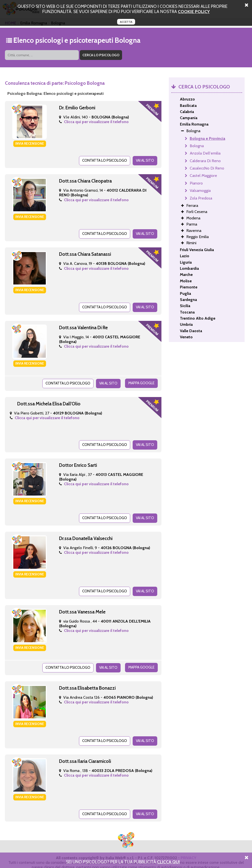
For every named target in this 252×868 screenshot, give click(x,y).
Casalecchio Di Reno (207, 168)
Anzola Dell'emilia (205, 153)
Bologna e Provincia (207, 138)
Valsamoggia (200, 191)
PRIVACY (189, 850)
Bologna (197, 146)
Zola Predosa (201, 198)
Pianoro (196, 183)
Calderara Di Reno (205, 161)
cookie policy (194, 11)
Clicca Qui (168, 862)
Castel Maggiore (203, 176)
